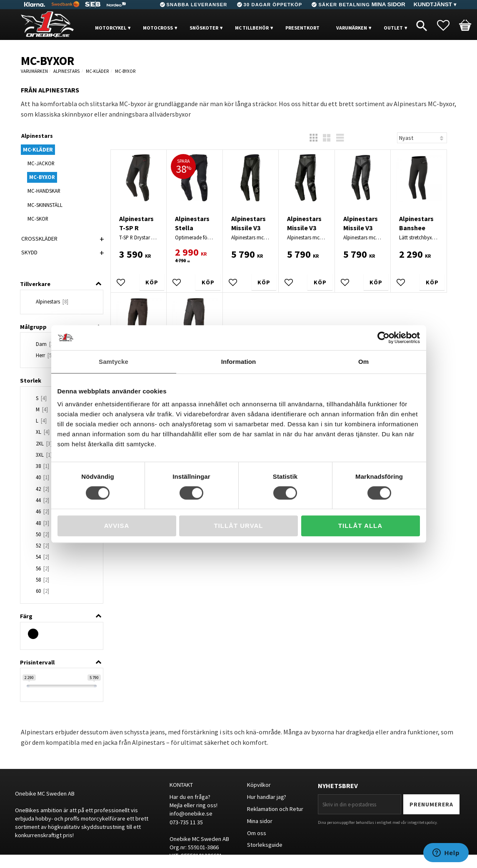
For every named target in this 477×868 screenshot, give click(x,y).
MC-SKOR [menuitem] (38, 219)
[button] (447, 25)
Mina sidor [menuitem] (388, 4)
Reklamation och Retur (275, 809)
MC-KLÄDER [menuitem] (38, 149)
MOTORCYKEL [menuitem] (111, 28)
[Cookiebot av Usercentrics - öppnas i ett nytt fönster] (383, 338)
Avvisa (117, 526)
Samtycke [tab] (114, 362)
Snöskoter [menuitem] (204, 28)
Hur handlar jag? (267, 797)
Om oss (257, 833)
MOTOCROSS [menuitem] (158, 28)
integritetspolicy (422, 822)
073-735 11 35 (186, 822)
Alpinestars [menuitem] (37, 136)
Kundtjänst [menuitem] (433, 4)
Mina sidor (260, 821)
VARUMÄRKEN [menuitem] (352, 28)
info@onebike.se (191, 813)
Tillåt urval (238, 526)
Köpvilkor (259, 785)
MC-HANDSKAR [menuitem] (44, 191)
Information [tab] (239, 362)
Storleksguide (265, 845)
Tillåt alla (360, 526)
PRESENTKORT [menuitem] (302, 28)
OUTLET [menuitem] (393, 28)
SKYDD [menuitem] (29, 252)
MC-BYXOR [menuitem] (42, 177)
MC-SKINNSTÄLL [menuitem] (45, 205)
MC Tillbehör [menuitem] (252, 28)
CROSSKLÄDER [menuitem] (39, 239)
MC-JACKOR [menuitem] (41, 163)
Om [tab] (363, 362)
